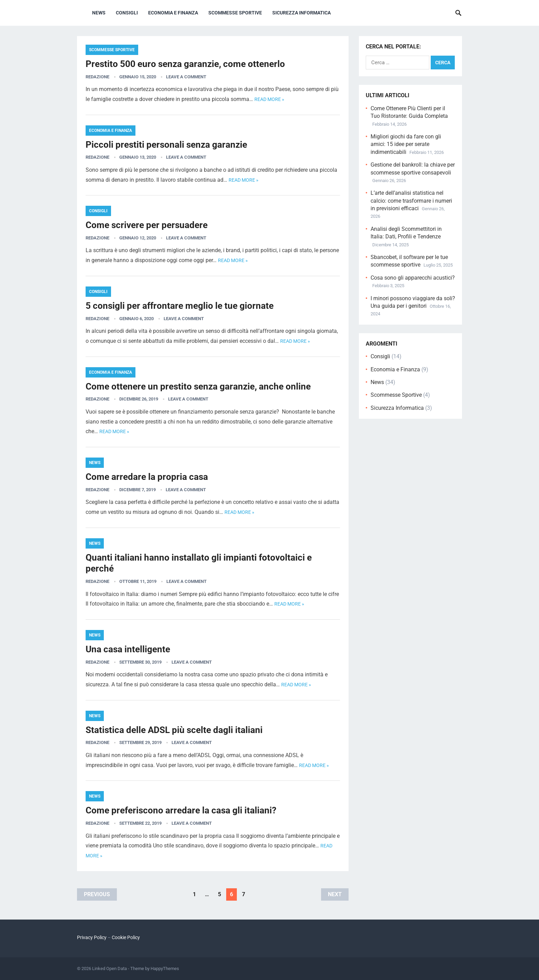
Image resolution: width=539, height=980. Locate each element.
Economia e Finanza (173, 13)
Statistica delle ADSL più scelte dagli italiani (174, 730)
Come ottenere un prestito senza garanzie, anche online (198, 386)
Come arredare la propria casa (147, 477)
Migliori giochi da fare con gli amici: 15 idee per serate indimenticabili (406, 144)
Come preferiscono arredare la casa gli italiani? (181, 810)
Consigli (127, 13)
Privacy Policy (92, 937)
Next (335, 894)
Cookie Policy (126, 937)
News (99, 13)
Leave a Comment (186, 77)
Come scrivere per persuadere (147, 225)
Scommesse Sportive (235, 13)
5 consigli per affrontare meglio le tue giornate (180, 306)
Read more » (269, 99)
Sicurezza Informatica (301, 13)
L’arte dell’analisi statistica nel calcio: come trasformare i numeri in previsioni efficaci (411, 201)
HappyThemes (165, 968)
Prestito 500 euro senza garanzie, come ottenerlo (185, 64)
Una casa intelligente (128, 649)
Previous (97, 894)
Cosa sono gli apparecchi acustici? (413, 278)
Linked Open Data (109, 968)
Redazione (97, 77)
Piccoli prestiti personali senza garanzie (166, 145)
